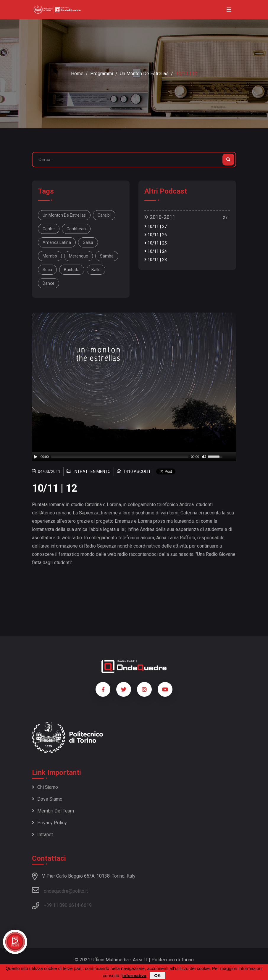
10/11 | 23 (156, 260)
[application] (134, 457)
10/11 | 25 (156, 243)
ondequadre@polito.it (60, 890)
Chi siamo (45, 787)
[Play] (36, 457)
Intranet (42, 835)
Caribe (49, 229)
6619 (86, 905)
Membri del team (53, 811)
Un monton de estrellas (144, 74)
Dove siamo (47, 799)
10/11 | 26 (156, 235)
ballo (96, 270)
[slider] (120, 457)
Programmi (102, 74)
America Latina (57, 242)
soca (47, 270)
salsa (88, 242)
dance (49, 283)
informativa (134, 975)
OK (158, 975)
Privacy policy (49, 823)
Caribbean (76, 229)
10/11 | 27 (156, 227)
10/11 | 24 (156, 251)
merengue (79, 256)
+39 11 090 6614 (62, 905)
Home (77, 74)
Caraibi (104, 215)
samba (107, 256)
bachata (72, 270)
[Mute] (204, 457)
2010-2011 (160, 217)
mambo (50, 256)
